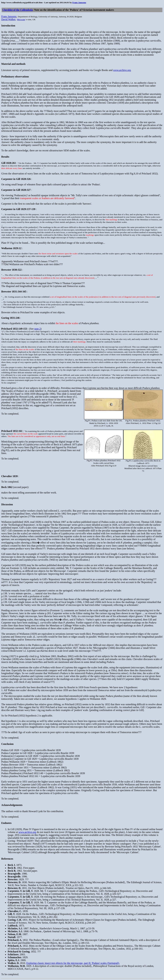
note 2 (37, 329)
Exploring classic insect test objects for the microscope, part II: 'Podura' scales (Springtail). (73, 963)
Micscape (21, 19)
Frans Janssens (79, 2)
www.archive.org (122, 70)
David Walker (8, 19)
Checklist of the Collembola (18, 10)
